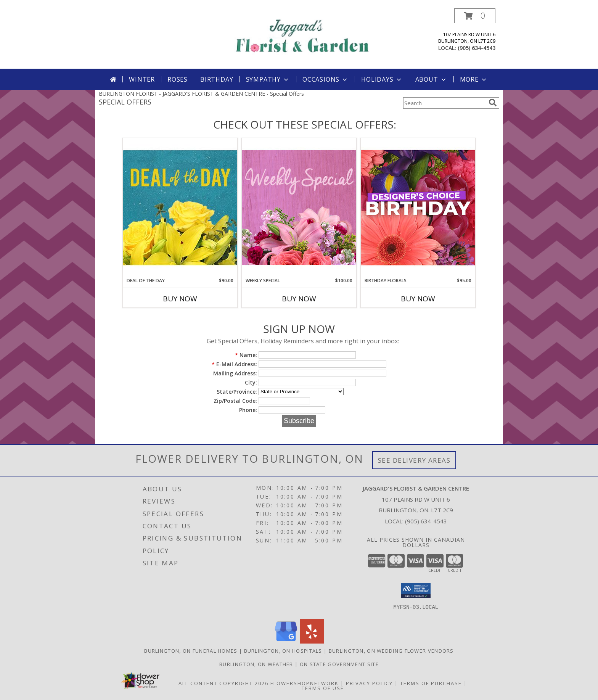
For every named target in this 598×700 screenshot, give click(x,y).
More (474, 79)
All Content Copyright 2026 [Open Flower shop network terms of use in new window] (223, 683)
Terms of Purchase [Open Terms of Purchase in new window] (431, 683)
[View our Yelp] (312, 641)
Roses (178, 79)
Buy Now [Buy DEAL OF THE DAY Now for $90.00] (180, 299)
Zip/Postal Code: (235, 401)
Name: (246, 355)
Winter (142, 79)
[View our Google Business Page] (286, 641)
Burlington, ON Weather (256, 664)
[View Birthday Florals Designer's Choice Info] (418, 207)
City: (251, 382)
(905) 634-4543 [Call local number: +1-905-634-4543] (477, 48)
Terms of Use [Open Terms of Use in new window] (323, 688)
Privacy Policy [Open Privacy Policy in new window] (369, 683)
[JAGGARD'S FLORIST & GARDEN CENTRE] (302, 35)
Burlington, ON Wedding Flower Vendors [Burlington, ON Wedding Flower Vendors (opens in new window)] (391, 651)
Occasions (326, 79)
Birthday (217, 79)
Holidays (382, 79)
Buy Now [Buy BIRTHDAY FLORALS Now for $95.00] (418, 299)
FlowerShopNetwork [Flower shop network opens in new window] (305, 683)
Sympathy (268, 79)
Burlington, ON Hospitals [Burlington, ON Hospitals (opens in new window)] (283, 651)
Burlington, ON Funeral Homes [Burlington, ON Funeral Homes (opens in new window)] (191, 651)
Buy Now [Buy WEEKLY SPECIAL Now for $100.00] (299, 299)
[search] (493, 103)
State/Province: (237, 392)
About (431, 79)
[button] (475, 16)
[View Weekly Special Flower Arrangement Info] (299, 207)
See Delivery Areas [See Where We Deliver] (414, 460)
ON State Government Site (339, 664)
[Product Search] (444, 103)
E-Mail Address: (234, 364)
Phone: (248, 410)
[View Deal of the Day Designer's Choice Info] (180, 207)
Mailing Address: (235, 373)
